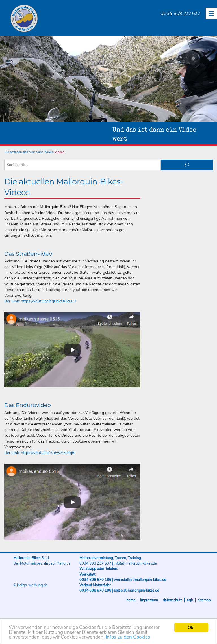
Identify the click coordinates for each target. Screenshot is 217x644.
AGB (190, 600)
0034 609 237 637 (180, 13)
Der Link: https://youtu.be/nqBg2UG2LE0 (40, 301)
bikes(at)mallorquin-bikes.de (136, 591)
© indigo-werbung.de (31, 585)
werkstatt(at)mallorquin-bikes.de (140, 580)
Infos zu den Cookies (128, 637)
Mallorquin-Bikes (57, 19)
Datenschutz (172, 600)
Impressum (149, 600)
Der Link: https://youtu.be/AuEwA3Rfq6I (40, 453)
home (39, 152)
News (49, 152)
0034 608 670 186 (95, 580)
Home (131, 600)
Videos (59, 152)
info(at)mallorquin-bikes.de (135, 563)
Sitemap (204, 600)
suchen (187, 165)
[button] (211, 13)
